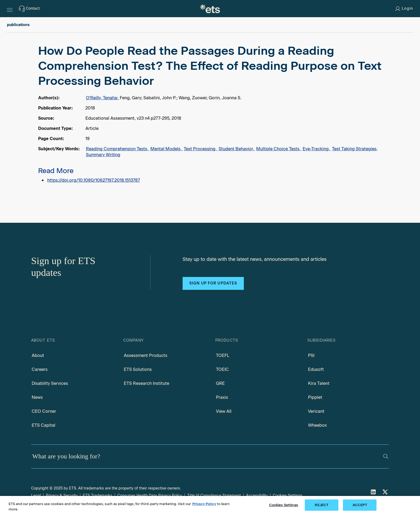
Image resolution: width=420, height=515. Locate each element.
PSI (311, 355)
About (38, 355)
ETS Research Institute (146, 383)
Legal (36, 496)
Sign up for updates (213, 283)
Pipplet (315, 397)
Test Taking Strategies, (355, 149)
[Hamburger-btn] (10, 9)
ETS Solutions (138, 369)
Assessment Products (146, 355)
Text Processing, (201, 149)
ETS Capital (44, 425)
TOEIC (222, 369)
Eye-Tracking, (317, 149)
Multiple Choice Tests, (279, 149)
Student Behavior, (237, 149)
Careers (40, 369)
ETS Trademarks (97, 496)
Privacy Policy (204, 504)
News (37, 397)
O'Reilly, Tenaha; (103, 98)
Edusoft (316, 369)
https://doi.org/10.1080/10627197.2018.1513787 (94, 180)
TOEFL (223, 355)
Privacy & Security (62, 496)
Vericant (316, 411)
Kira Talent (319, 383)
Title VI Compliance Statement (214, 496)
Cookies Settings (288, 496)
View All (224, 411)
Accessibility (257, 496)
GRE (220, 383)
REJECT (322, 505)
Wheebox (317, 425)
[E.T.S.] (210, 9)
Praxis (222, 397)
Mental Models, (166, 149)
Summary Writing (103, 155)
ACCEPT (360, 505)
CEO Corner (44, 411)
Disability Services (50, 383)
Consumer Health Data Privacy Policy (150, 496)
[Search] (386, 456)
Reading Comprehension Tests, (118, 149)
